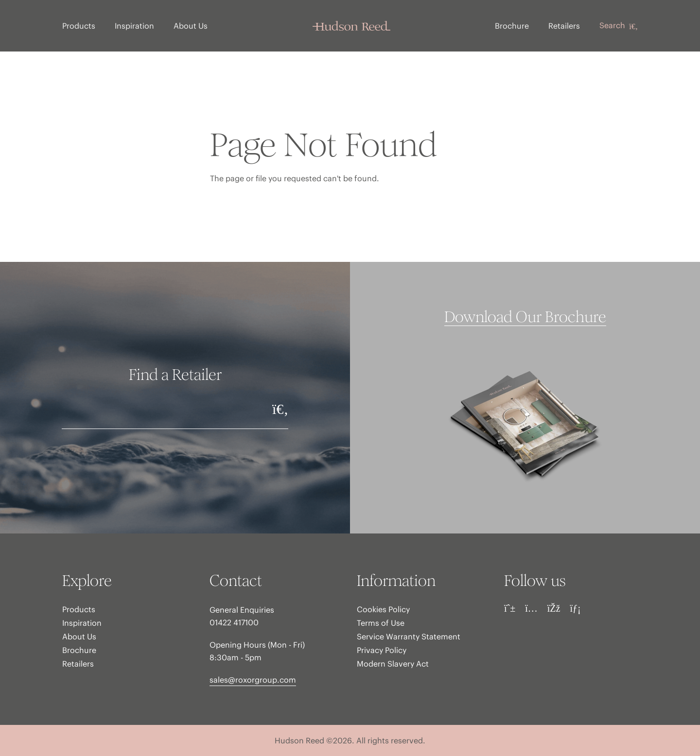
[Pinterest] (510, 608)
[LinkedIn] (575, 608)
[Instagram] (531, 608)
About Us (191, 26)
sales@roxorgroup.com (253, 680)
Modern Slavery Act (393, 664)
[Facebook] (554, 608)
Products (79, 26)
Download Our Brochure (525, 317)
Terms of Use (381, 623)
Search (619, 26)
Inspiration (134, 26)
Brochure (512, 26)
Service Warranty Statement (409, 636)
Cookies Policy (383, 609)
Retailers (564, 26)
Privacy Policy (382, 650)
